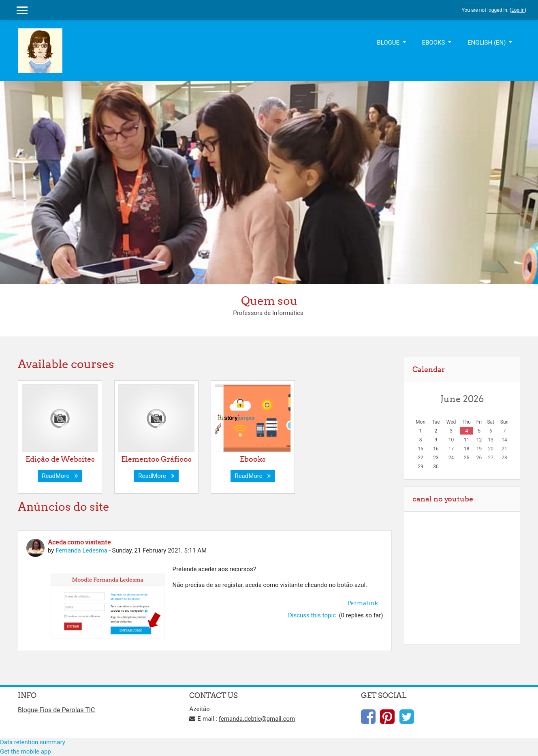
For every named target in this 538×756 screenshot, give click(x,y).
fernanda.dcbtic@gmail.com (257, 719)
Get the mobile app (26, 752)
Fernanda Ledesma (81, 550)
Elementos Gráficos (156, 459)
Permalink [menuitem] (363, 603)
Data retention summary (33, 742)
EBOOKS (434, 43)
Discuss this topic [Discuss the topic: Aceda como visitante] (313, 615)
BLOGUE (389, 43)
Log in (518, 10)
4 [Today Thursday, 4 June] (466, 431)
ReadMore (60, 476)
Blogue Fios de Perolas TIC (57, 710)
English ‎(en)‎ (487, 43)
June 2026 (462, 399)
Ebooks (253, 459)
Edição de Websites (60, 459)
